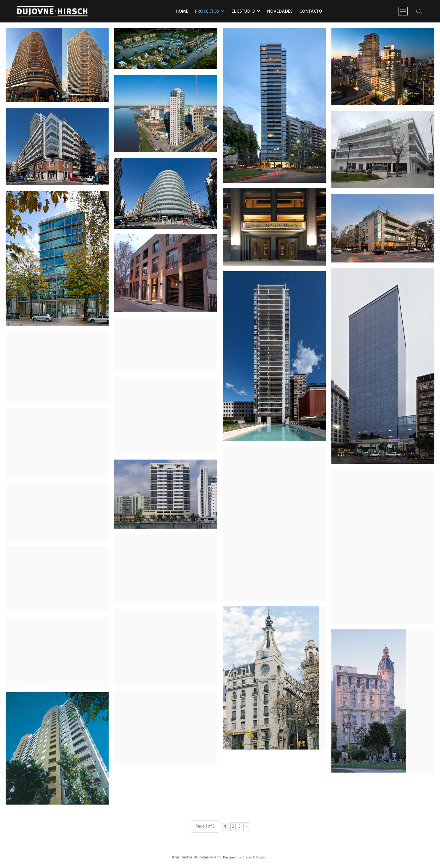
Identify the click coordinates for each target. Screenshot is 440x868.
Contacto (311, 12)
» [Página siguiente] (246, 826)
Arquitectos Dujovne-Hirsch (196, 857)
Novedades (280, 12)
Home (182, 12)
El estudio (243, 12)
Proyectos (207, 12)
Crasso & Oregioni (255, 858)
